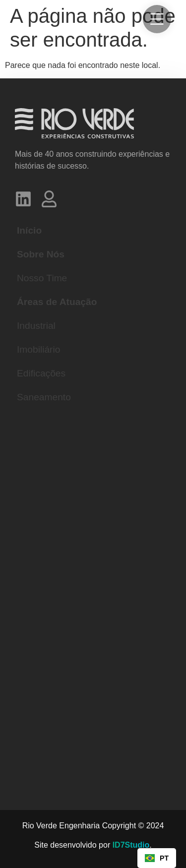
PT (157, 858)
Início (29, 230)
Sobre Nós (41, 254)
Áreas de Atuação (57, 302)
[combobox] (157, 858)
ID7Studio (131, 845)
